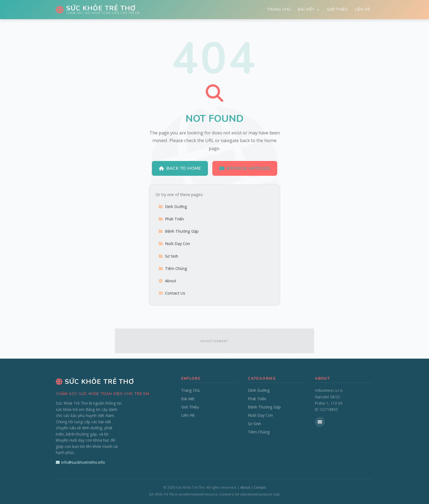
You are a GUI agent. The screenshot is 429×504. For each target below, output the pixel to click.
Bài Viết (309, 9)
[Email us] (320, 422)
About (167, 281)
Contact (260, 487)
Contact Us (172, 293)
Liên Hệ (363, 9)
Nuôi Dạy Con (174, 244)
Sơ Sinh (168, 256)
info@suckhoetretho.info (80, 462)
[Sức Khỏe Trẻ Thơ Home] (98, 10)
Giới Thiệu (337, 9)
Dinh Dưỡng (173, 207)
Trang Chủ (279, 9)
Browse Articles (245, 168)
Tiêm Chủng (173, 268)
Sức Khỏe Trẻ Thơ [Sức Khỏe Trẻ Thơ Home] (95, 382)
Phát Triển (171, 219)
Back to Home (180, 168)
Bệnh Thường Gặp (179, 231)
